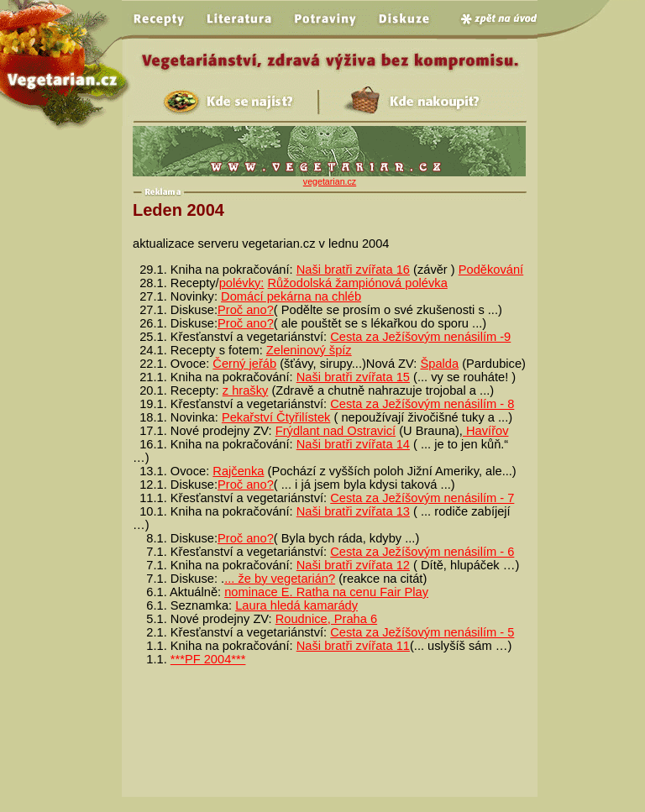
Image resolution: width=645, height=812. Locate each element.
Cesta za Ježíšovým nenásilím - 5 (422, 632)
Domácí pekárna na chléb (291, 296)
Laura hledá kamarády (296, 605)
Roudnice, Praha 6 (326, 619)
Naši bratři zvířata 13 (353, 511)
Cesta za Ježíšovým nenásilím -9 (420, 337)
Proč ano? (246, 310)
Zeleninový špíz (309, 350)
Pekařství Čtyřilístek (276, 417)
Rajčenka (238, 471)
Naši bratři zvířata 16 (353, 270)
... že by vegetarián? (280, 579)
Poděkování (491, 270)
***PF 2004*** (208, 659)
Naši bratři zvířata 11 (353, 646)
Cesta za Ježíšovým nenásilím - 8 (422, 404)
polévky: (242, 283)
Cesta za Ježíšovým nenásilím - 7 (422, 498)
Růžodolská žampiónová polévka (358, 283)
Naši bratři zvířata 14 (353, 444)
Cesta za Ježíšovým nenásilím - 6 (422, 552)
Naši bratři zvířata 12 (353, 565)
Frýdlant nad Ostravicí (336, 431)
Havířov (486, 431)
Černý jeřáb (244, 364)
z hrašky (246, 390)
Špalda (439, 364)
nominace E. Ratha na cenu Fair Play (326, 592)
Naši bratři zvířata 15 (353, 377)
